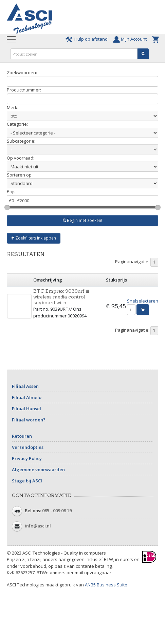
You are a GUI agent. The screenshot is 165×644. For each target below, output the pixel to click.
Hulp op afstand (88, 39)
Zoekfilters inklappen (34, 238)
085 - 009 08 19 (57, 511)
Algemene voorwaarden (38, 470)
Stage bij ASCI (27, 481)
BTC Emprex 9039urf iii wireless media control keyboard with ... (61, 297)
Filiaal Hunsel (26, 409)
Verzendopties (28, 447)
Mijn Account (131, 39)
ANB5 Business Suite (106, 585)
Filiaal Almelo (27, 397)
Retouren (22, 436)
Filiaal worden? (29, 420)
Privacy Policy (27, 458)
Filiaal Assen (25, 386)
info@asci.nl (38, 526)
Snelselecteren (143, 301)
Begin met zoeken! (82, 220)
